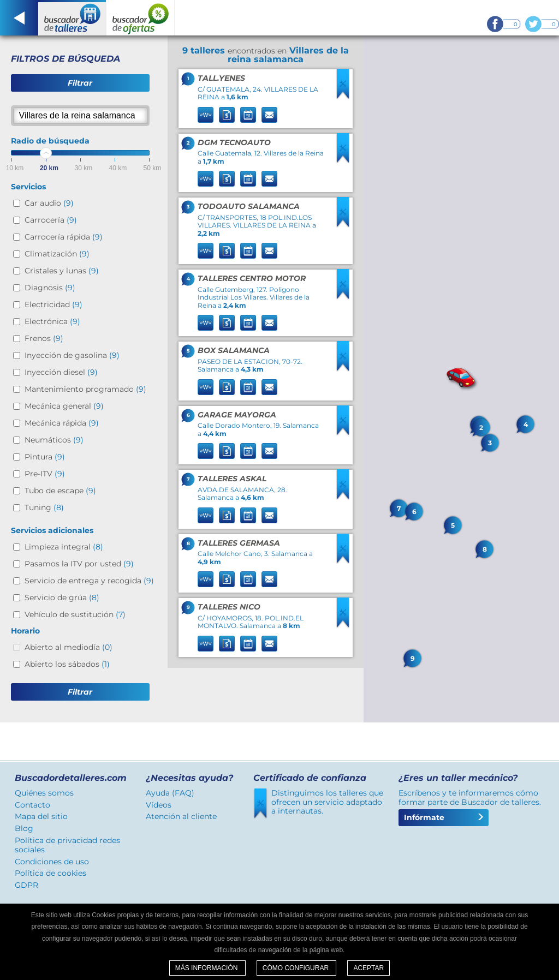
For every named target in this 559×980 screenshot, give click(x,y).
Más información (207, 968)
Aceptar (368, 968)
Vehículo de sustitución (75, 614)
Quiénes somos (44, 793)
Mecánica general (64, 406)
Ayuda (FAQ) (170, 793)
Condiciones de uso (52, 862)
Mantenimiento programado (85, 389)
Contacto (32, 805)
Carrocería (51, 220)
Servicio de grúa (62, 597)
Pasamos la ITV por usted (79, 564)
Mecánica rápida (62, 423)
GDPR (26, 885)
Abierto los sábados (67, 664)
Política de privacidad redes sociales (67, 845)
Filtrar (80, 83)
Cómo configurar (297, 968)
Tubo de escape (60, 491)
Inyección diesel (61, 372)
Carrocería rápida (64, 237)
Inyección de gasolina (72, 355)
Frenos (44, 338)
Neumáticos (54, 440)
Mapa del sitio (41, 816)
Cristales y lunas (62, 271)
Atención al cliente (181, 816)
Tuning (44, 507)
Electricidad (53, 304)
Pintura (45, 457)
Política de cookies (50, 873)
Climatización (57, 254)
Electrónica (52, 321)
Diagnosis (50, 288)
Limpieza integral (64, 547)
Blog (24, 828)
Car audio (49, 203)
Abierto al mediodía (69, 647)
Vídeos (159, 805)
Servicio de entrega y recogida (89, 581)
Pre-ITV (45, 474)
